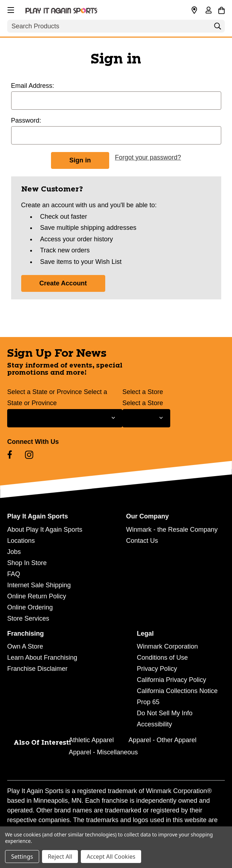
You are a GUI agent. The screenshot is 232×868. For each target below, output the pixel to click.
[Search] (218, 28)
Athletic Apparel (91, 740)
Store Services (28, 618)
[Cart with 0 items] (221, 9)
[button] (10, 9)
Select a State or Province (45, 392)
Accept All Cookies (111, 857)
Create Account (63, 283)
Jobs (14, 552)
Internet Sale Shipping (39, 585)
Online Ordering (30, 607)
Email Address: (33, 86)
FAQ (14, 574)
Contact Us (142, 541)
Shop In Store (27, 563)
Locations (21, 541)
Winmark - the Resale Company (172, 530)
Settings (22, 857)
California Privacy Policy (171, 680)
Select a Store (143, 392)
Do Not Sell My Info (165, 713)
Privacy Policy (157, 669)
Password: (26, 120)
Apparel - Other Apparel (163, 740)
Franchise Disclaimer (37, 669)
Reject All (60, 857)
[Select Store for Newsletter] (146, 418)
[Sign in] (208, 11)
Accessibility (154, 724)
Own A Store (25, 646)
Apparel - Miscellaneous (103, 752)
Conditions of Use (162, 658)
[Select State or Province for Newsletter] (65, 418)
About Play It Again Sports (45, 530)
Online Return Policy (37, 596)
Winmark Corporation (167, 646)
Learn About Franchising (42, 658)
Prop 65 (148, 702)
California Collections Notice (177, 691)
